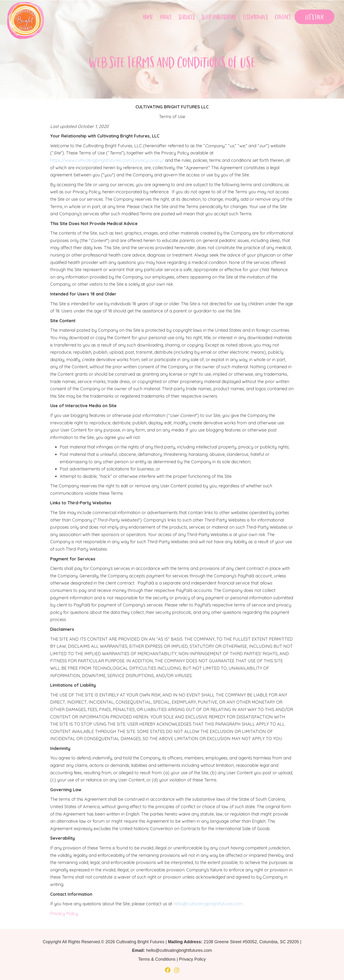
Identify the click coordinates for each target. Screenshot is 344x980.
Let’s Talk (314, 17)
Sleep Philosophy (219, 17)
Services (187, 17)
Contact (283, 17)
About (166, 17)
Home (148, 17)
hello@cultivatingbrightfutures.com (208, 904)
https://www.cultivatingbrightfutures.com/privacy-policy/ (107, 160)
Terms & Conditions (157, 959)
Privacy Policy (64, 914)
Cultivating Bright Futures (140, 942)
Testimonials (255, 17)
